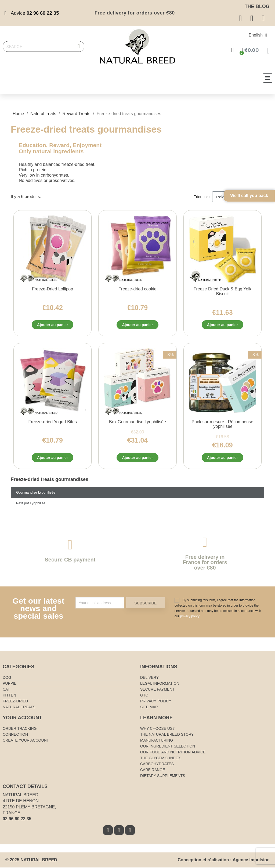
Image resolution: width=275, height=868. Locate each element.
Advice (35, 13)
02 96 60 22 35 (17, 819)
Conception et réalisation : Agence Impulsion (224, 860)
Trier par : (202, 197)
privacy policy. (190, 617)
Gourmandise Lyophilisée (36, 493)
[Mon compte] (233, 50)
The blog (257, 6)
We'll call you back (259, 207)
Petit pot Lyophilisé (31, 504)
